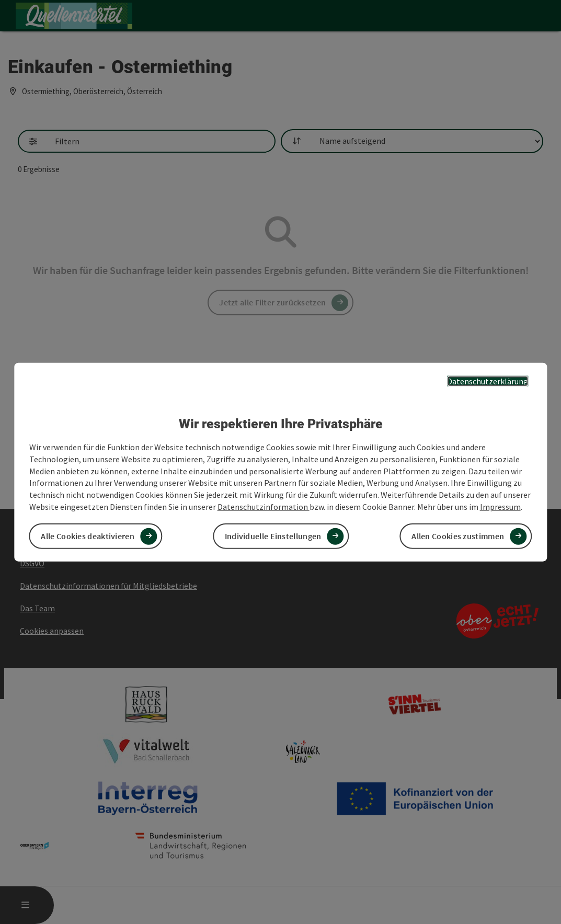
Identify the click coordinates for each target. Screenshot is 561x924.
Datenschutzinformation (264, 507)
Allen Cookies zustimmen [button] (458, 536)
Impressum (500, 507)
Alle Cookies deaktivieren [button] (88, 536)
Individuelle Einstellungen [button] (273, 536)
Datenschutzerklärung (488, 381)
